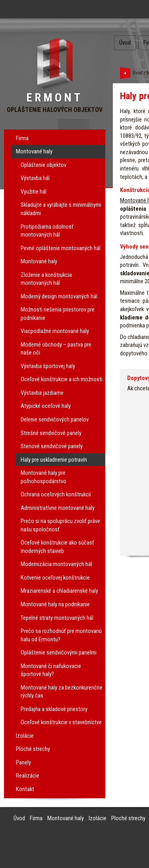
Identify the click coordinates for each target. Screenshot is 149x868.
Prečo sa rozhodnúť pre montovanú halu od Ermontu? (61, 635)
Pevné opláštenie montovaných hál (61, 248)
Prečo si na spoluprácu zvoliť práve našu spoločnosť (60, 525)
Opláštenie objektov (44, 165)
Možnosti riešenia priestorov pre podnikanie (58, 314)
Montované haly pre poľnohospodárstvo (44, 477)
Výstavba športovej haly (48, 366)
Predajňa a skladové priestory (54, 709)
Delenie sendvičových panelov (55, 419)
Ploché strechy (33, 749)
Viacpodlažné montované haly (55, 331)
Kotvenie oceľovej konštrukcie (55, 578)
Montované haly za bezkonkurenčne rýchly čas (62, 692)
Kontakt (25, 789)
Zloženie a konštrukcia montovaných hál (46, 279)
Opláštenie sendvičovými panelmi (59, 652)
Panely (23, 762)
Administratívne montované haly (58, 508)
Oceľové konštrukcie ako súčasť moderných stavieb (57, 547)
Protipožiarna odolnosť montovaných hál (47, 231)
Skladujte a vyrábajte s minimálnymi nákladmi (61, 209)
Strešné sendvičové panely (51, 433)
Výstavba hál (35, 178)
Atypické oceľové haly (46, 406)
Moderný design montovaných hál (59, 296)
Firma (22, 138)
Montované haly (34, 151)
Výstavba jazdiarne (42, 393)
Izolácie (25, 736)
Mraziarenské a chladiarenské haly (59, 591)
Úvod (125, 43)
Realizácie (28, 776)
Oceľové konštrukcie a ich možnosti (62, 379)
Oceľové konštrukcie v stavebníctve (61, 722)
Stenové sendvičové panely (52, 446)
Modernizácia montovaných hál (56, 564)
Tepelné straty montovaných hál (57, 618)
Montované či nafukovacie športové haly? (51, 670)
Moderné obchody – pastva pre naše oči (56, 349)
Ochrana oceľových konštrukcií (56, 494)
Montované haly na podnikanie (55, 604)
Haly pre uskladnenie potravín (54, 460)
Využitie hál (34, 192)
